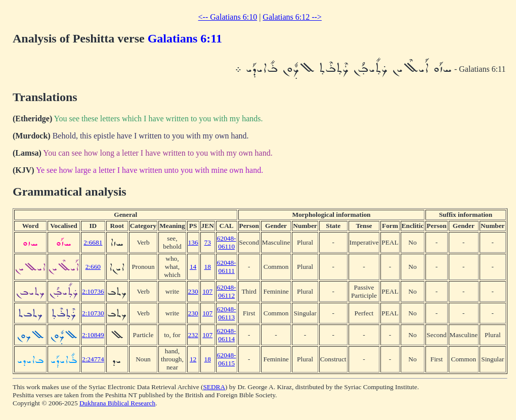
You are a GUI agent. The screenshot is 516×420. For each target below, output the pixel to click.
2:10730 (93, 313)
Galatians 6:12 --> (292, 17)
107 (207, 291)
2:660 (93, 267)
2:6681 (93, 242)
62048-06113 (227, 313)
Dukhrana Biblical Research (117, 403)
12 (193, 359)
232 (193, 335)
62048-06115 (227, 359)
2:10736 (93, 291)
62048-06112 (227, 291)
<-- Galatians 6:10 (228, 17)
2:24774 (93, 359)
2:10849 (93, 335)
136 (193, 242)
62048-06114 (227, 335)
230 (193, 291)
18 (208, 267)
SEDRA (214, 387)
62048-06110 (227, 242)
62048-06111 (227, 267)
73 (208, 242)
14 (193, 267)
